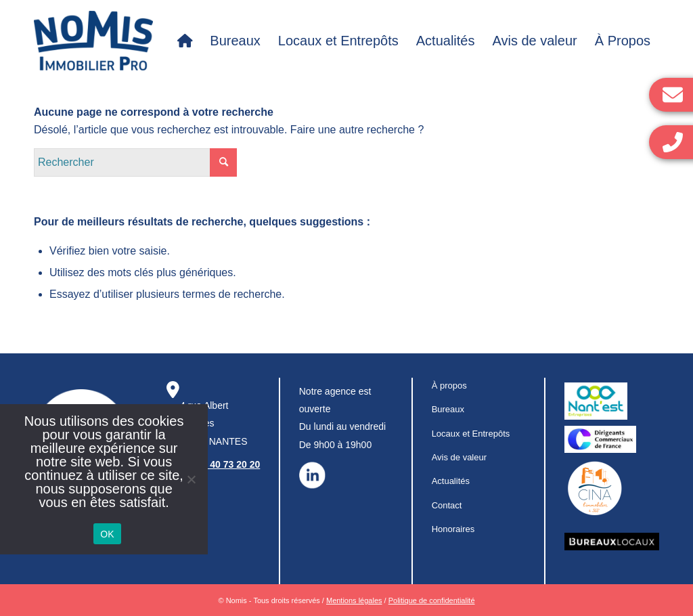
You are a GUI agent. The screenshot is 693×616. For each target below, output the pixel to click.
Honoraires (453, 529)
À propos (449, 386)
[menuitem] (185, 41)
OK (107, 534)
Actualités (451, 481)
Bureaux (448, 409)
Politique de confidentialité (432, 600)
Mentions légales (354, 600)
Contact (447, 505)
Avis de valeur (459, 457)
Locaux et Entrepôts (471, 434)
